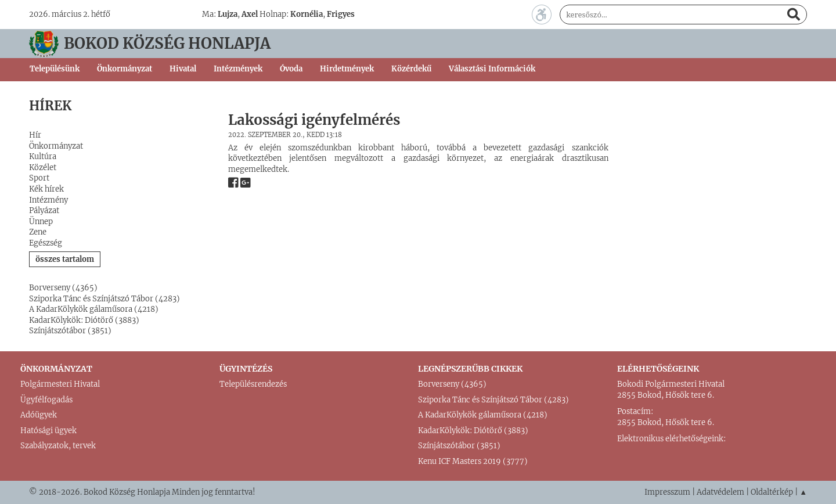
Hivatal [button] (183, 69)
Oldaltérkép (772, 492)
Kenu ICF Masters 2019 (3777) (473, 461)
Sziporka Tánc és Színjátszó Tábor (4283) (105, 299)
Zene (38, 232)
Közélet (43, 168)
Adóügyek (39, 415)
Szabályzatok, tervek (58, 446)
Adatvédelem (720, 492)
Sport (39, 178)
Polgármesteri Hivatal (60, 384)
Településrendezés (253, 384)
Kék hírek (46, 189)
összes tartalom (65, 259)
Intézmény (48, 200)
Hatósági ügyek (48, 431)
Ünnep (41, 222)
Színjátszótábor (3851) (70, 331)
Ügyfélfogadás (46, 400)
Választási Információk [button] (492, 69)
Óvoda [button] (291, 69)
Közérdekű (411, 69)
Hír (35, 135)
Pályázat (44, 210)
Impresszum (667, 492)
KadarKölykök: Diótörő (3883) (84, 320)
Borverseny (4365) (63, 288)
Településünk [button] (55, 69)
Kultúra (43, 156)
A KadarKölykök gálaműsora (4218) (94, 309)
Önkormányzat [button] (125, 69)
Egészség (46, 243)
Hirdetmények (347, 69)
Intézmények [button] (238, 69)
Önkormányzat (56, 146)
